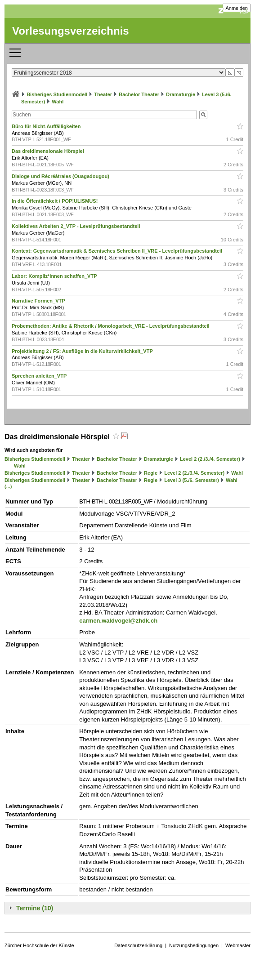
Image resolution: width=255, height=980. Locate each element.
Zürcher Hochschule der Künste (39, 945)
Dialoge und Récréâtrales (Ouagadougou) (61, 176)
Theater (103, 94)
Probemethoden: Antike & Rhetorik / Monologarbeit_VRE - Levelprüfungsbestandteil (111, 326)
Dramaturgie (181, 94)
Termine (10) (35, 908)
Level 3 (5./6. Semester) (192, 480)
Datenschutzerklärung (138, 945)
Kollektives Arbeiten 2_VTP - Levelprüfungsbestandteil (77, 226)
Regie (151, 473)
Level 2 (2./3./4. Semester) (210, 459)
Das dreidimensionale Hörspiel (49, 151)
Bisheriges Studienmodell (57, 94)
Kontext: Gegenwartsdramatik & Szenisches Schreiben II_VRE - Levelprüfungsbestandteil (118, 251)
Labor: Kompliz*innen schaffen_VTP (55, 276)
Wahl (58, 102)
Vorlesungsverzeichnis (71, 31)
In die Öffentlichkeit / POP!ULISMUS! (55, 201)
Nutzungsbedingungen (194, 945)
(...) (8, 486)
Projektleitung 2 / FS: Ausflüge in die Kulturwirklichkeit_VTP (83, 351)
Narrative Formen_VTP (39, 301)
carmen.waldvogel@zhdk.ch (118, 621)
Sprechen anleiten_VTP (40, 376)
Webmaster (238, 945)
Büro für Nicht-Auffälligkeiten (47, 126)
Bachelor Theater (139, 94)
